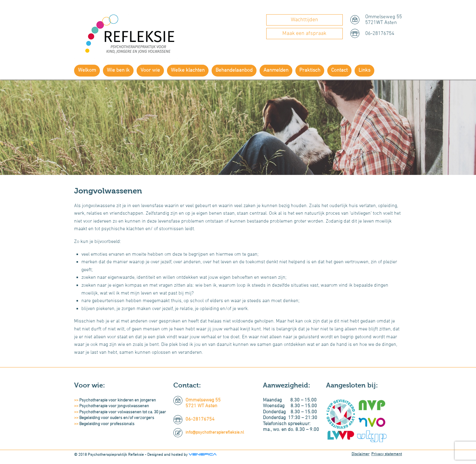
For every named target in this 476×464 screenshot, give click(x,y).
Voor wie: (90, 385)
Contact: (187, 385)
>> (77, 400)
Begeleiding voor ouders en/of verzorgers (117, 418)
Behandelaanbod (234, 70)
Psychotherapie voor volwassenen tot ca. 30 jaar (123, 412)
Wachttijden (304, 20)
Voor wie (150, 70)
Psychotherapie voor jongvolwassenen (114, 406)
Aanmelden (276, 70)
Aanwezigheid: (287, 385)
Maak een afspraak (304, 34)
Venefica (202, 454)
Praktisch (310, 70)
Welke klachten (188, 70)
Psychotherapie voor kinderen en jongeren (118, 400)
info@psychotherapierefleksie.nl (215, 433)
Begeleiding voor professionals (107, 424)
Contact (339, 70)
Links (364, 70)
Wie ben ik (118, 70)
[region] (238, 127)
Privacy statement (387, 454)
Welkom (87, 70)
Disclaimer (360, 454)
